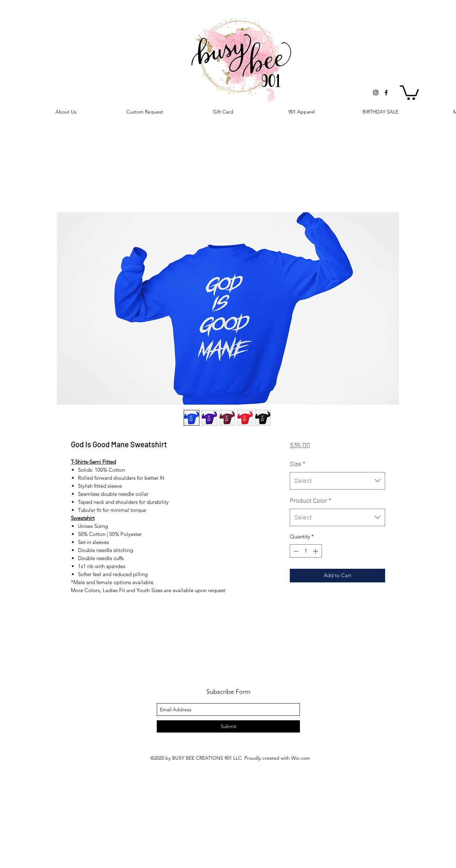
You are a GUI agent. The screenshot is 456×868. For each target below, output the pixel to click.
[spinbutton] (306, 551)
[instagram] (376, 93)
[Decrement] (296, 551)
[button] (409, 92)
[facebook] (386, 93)
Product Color (310, 500)
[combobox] (337, 481)
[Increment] (316, 551)
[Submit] (228, 726)
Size (297, 464)
